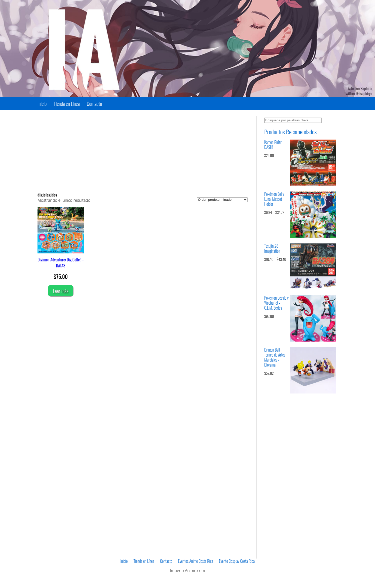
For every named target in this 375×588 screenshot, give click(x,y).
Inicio (42, 104)
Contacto (94, 104)
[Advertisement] (142, 151)
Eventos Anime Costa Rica (195, 561)
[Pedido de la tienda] (222, 200)
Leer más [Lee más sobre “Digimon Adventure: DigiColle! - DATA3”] (61, 291)
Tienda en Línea (67, 104)
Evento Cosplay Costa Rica (237, 561)
